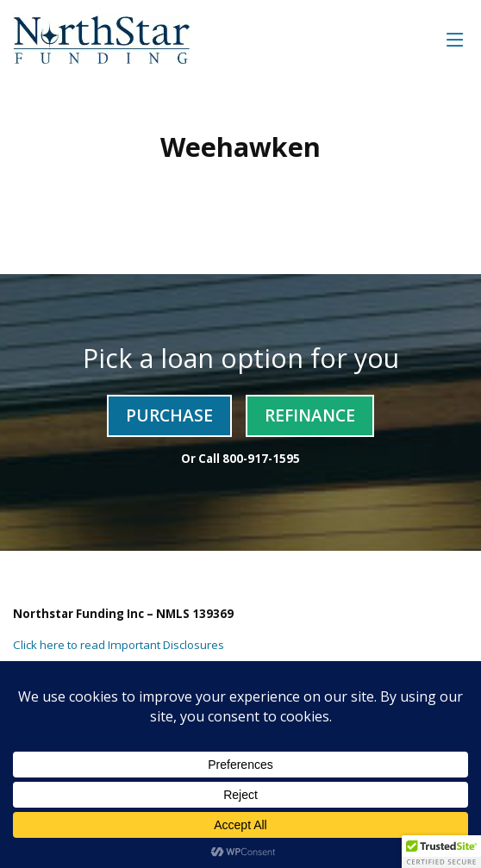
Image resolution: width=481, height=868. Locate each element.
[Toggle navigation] (455, 39)
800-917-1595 (261, 459)
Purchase (169, 415)
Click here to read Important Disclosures (119, 645)
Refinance (310, 415)
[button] (441, 852)
